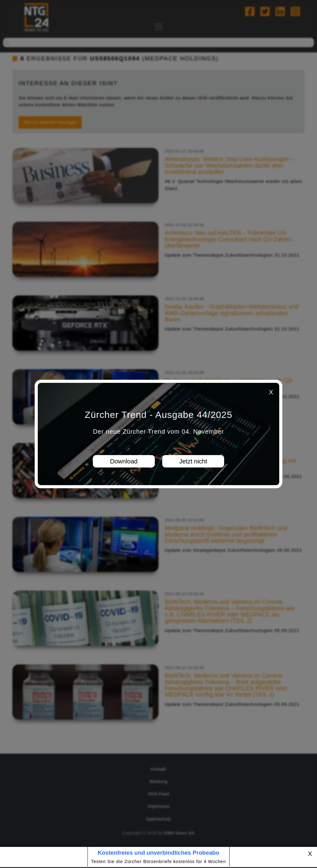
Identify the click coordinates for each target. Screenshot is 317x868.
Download (124, 461)
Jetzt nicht (193, 461)
